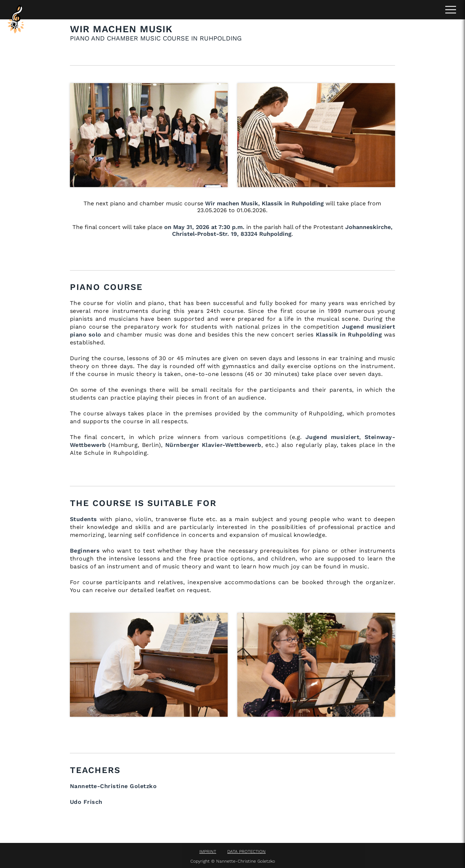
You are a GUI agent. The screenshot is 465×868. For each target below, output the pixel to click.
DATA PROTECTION (246, 852)
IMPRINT (208, 852)
